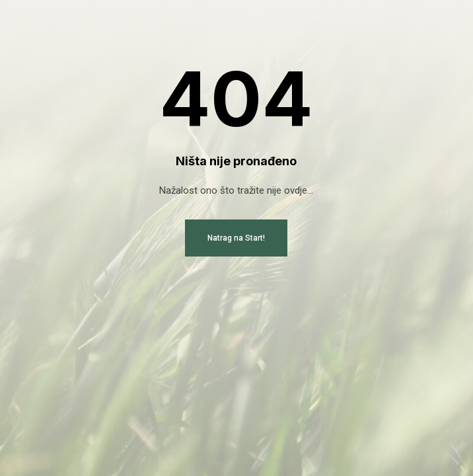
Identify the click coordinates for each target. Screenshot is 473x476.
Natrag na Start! (236, 238)
